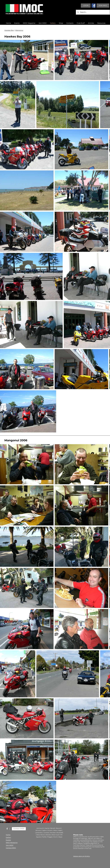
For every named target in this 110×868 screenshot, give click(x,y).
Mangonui (19, 30)
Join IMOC (10, 845)
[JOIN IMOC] (103, 6)
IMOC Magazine (12, 843)
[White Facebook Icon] (7, 829)
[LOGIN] (86, 6)
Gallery (8, 837)
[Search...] (93, 12)
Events (8, 840)
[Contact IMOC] (19, 829)
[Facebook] (94, 6)
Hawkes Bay (9, 30)
